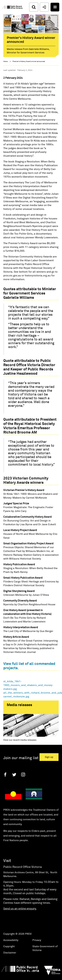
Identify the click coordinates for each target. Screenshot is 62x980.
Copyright (9, 950)
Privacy (37, 944)
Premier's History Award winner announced (29, 61)
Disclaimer (10, 956)
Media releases (19, 705)
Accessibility (11, 944)
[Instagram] (23, 778)
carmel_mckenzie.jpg (16, 697)
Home (5, 61)
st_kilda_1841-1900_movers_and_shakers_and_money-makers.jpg (28, 685)
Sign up (49, 761)
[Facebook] (5, 778)
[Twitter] (14, 778)
